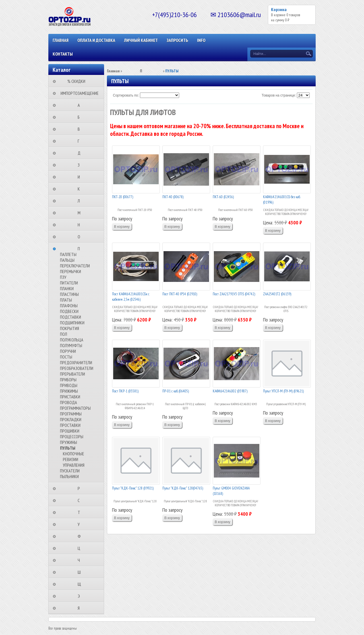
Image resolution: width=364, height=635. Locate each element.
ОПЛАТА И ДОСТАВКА (96, 40)
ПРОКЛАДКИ (71, 419)
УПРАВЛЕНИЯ (74, 465)
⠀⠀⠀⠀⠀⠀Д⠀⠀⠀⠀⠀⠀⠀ (81, 153)
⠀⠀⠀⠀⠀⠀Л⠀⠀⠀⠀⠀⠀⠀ (80, 201)
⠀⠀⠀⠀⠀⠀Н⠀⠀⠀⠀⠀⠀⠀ (80, 225)
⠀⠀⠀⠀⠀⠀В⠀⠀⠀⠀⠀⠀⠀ (80, 129)
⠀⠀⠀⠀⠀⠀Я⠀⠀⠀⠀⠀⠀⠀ (80, 608)
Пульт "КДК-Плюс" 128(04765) (183, 488)
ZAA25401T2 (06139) (277, 294)
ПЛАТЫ (66, 300)
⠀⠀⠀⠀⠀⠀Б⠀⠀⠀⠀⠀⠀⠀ (80, 117)
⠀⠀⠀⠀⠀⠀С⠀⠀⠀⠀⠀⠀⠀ (80, 500)
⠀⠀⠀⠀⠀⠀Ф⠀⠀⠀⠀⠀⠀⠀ (81, 536)
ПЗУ (63, 277)
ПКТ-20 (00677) (123, 197)
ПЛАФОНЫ (69, 306)
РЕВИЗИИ (71, 459)
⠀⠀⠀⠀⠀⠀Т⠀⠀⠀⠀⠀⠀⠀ (81, 512)
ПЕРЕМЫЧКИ (71, 271)
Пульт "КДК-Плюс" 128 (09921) (133, 488)
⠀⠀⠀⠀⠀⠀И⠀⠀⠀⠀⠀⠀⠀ (80, 177)
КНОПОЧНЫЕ (74, 454)
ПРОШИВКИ (70, 431)
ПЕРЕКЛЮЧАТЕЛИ (75, 266)
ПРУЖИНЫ (69, 442)
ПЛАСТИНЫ (69, 294)
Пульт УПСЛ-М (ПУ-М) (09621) (283, 391)
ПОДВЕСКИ (69, 311)
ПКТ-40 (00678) (173, 197)
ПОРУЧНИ (68, 351)
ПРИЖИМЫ (69, 391)
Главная (61, 40)
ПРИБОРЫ (68, 380)
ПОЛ (64, 334)
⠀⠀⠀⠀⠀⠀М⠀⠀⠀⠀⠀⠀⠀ (81, 213)
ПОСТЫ (66, 357)
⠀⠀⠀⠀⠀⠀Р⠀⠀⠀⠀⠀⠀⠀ (80, 488)
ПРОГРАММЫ (71, 414)
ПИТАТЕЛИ (69, 283)
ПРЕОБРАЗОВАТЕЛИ (77, 368)
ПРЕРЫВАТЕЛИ (73, 374)
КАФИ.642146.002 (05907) (230, 391)
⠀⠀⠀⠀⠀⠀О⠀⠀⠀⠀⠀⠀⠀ (81, 237)
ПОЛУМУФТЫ (71, 345)
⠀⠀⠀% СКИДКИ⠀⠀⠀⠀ (78, 81)
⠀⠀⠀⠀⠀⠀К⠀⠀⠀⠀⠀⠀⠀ (80, 189)
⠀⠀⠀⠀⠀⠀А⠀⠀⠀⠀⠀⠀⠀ (80, 105)
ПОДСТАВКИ (71, 317)
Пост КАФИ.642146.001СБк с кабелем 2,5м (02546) (131, 297)
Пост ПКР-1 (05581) (125, 391)
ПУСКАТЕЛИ (70, 471)
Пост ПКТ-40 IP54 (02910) (180, 294)
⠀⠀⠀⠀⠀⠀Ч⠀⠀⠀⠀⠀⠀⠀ (80, 560)
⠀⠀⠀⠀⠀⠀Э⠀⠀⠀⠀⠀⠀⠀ (80, 596)
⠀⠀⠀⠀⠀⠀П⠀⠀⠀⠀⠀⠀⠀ (80, 249)
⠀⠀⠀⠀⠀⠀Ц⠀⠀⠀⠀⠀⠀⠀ (81, 548)
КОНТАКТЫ (63, 54)
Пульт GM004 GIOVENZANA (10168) (231, 491)
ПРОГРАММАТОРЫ (75, 408)
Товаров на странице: (279, 95)
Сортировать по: (126, 95)
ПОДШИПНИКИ (72, 323)
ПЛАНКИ (67, 288)
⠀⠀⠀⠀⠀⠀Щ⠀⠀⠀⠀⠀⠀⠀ (81, 584)
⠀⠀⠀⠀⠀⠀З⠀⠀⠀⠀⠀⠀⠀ (80, 165)
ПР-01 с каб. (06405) (176, 391)
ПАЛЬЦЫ (67, 260)
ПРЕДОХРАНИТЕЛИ (76, 362)
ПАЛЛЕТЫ (68, 254)
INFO (201, 40)
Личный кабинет (141, 40)
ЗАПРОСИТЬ (177, 40)
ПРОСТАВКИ (70, 425)
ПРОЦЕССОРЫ (72, 437)
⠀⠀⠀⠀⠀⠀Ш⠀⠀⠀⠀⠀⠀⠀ (81, 572)
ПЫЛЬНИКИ (69, 476)
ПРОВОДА (69, 402)
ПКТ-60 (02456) (223, 197)
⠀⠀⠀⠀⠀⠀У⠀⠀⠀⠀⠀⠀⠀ (80, 524)
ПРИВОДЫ (69, 385)
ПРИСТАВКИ (70, 397)
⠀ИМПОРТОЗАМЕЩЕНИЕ (78, 93)
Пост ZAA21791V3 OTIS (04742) (234, 294)
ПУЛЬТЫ (68, 448)
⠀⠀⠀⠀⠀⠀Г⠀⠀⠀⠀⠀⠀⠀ (80, 141)
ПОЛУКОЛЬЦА (72, 340)
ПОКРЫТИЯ (70, 328)
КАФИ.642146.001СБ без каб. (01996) (282, 200)
